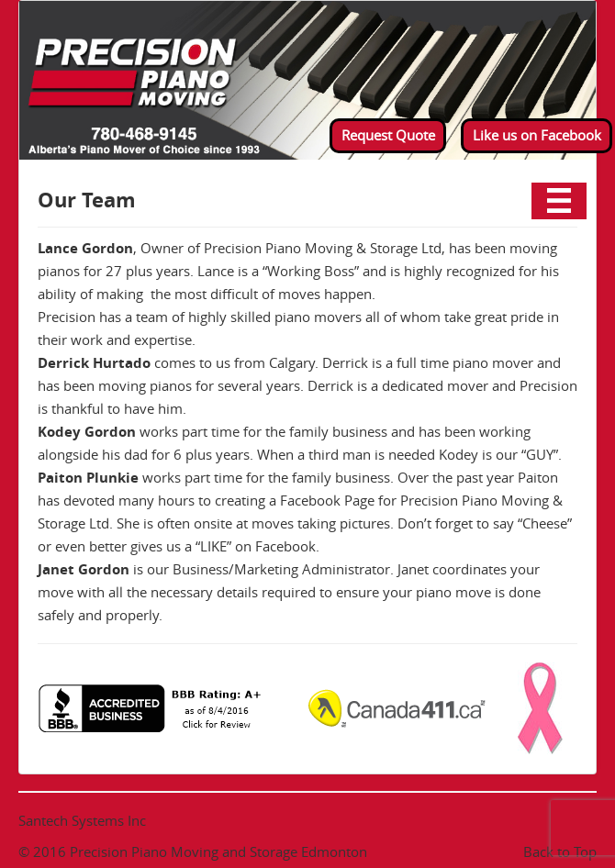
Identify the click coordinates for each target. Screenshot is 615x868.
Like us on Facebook (537, 135)
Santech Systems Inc (82, 820)
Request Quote (388, 135)
